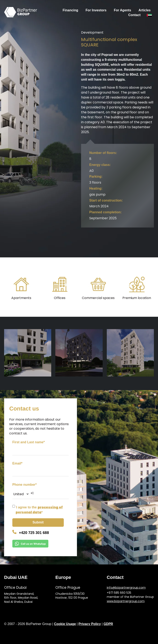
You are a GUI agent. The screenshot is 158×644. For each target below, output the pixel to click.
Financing (71, 10)
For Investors (96, 10)
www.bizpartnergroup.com (126, 601)
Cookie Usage (65, 624)
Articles (145, 10)
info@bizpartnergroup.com (126, 588)
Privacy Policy (90, 624)
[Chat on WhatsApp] (42, 544)
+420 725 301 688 (34, 533)
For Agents (122, 10)
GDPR (108, 624)
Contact (134, 15)
